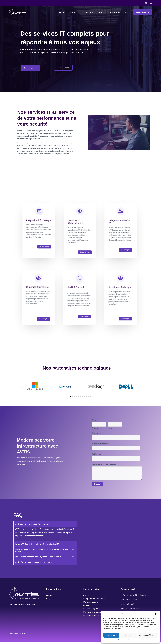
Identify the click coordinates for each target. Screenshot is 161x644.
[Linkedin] (146, 3)
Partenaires (117, 12)
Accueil (67, 12)
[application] (81, 12)
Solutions (91, 12)
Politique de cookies (124, 640)
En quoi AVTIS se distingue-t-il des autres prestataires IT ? (40, 546)
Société (104, 12)
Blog (127, 12)
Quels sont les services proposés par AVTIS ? (34, 526)
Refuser (129, 635)
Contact (87, 607)
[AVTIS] (18, 12)
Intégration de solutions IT (95, 601)
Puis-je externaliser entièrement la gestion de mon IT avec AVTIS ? (43, 559)
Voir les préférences (148, 635)
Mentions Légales (138, 640)
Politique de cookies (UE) (94, 617)
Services (78, 12)
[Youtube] (151, 3)
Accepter (111, 635)
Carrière (50, 598)
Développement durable (93, 614)
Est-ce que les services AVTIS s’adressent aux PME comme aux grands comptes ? (41, 553)
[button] (157, 614)
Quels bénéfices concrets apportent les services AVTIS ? (39, 564)
